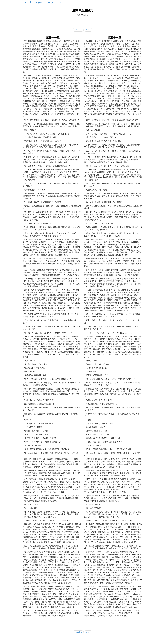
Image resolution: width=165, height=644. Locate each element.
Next (88, 30)
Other (61, 2)
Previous (78, 30)
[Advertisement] (82, 21)
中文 (51, 2)
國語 (40, 2)
